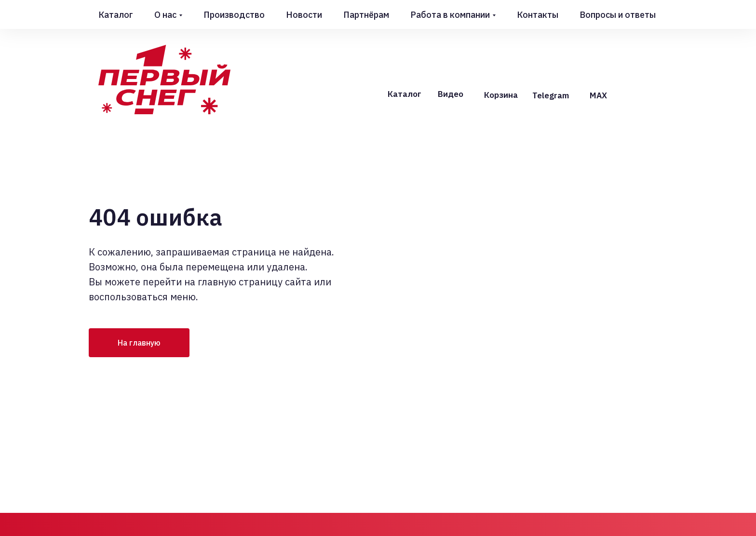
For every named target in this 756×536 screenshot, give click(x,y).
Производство (234, 15)
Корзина (501, 95)
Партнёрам (366, 15)
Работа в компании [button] (450, 15)
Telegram (551, 95)
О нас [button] (165, 15)
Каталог (116, 15)
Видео (451, 94)
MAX (598, 95)
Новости (304, 15)
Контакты (538, 15)
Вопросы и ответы (618, 15)
